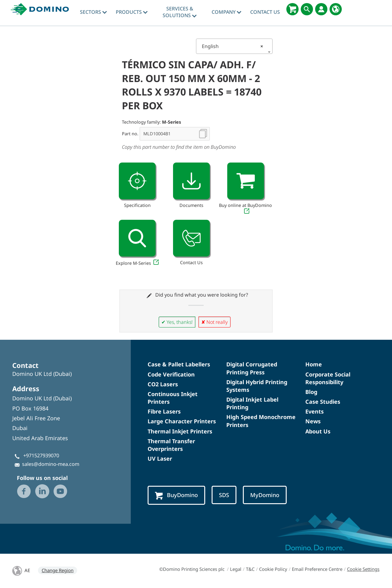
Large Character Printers (182, 421)
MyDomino (265, 495)
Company (226, 12)
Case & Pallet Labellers (179, 364)
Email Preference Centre (317, 569)
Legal (236, 569)
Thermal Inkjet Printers (180, 431)
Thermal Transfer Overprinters (171, 445)
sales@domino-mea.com (51, 464)
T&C (250, 569)
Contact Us (265, 12)
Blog (311, 392)
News (313, 421)
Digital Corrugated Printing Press (252, 368)
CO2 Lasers (163, 384)
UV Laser (160, 459)
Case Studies (323, 402)
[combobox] (234, 46)
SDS (224, 495)
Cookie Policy (273, 569)
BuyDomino (176, 495)
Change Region (58, 570)
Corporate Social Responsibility (328, 378)
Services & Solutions (180, 12)
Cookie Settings (363, 569)
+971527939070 (41, 455)
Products (132, 12)
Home (314, 364)
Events (315, 411)
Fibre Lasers (164, 411)
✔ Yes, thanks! (177, 322)
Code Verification (171, 374)
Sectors (93, 12)
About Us (318, 431)
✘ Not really (215, 322)
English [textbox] (232, 46)
